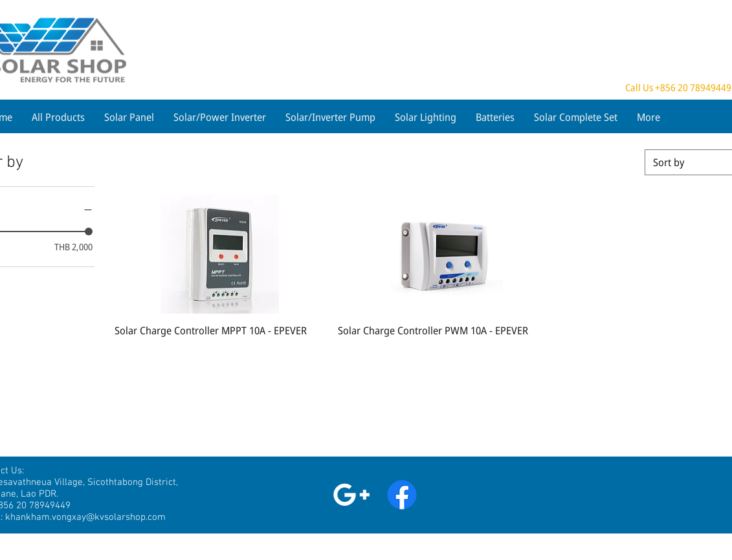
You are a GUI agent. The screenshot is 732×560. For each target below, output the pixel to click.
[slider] (89, 232)
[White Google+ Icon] (351, 495)
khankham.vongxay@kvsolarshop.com (85, 517)
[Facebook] (402, 495)
